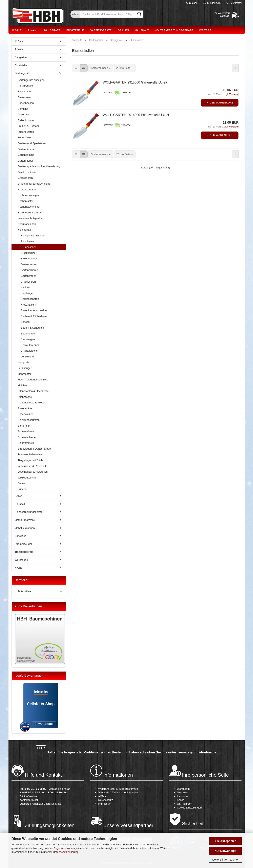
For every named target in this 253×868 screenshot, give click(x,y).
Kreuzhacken (28, 305)
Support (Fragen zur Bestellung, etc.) (41, 804)
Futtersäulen (25, 137)
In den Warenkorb (220, 103)
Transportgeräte (24, 552)
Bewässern (24, 97)
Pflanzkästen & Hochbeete (33, 391)
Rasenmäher (25, 408)
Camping (23, 109)
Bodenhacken (26, 103)
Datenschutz (106, 800)
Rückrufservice (28, 796)
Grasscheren (25, 178)
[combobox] (101, 68)
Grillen (123, 30)
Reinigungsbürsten (29, 420)
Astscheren (27, 241)
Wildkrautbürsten (28, 478)
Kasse (181, 800)
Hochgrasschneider (29, 207)
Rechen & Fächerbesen (35, 316)
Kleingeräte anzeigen (33, 236)
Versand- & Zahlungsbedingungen (118, 792)
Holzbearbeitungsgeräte (174, 30)
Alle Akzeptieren (225, 841)
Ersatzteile (75, 30)
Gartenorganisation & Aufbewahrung (39, 166)
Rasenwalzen (26, 414)
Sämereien (24, 426)
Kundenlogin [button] (212, 3)
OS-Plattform (185, 804)
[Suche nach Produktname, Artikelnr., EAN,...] (75, 14)
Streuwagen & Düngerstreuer (35, 449)
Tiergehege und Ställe (31, 460)
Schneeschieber (27, 437)
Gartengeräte (101, 30)
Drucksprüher (29, 253)
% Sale (17, 30)
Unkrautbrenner (30, 345)
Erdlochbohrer (26, 120)
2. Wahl (33, 30)
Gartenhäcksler (27, 149)
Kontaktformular (29, 800)
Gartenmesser (29, 264)
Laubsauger (25, 368)
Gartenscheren (29, 270)
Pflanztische (25, 397)
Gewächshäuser (27, 172)
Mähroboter (24, 374)
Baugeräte (52, 30)
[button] (76, 68)
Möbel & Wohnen (25, 528)
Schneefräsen (26, 431)
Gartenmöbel (25, 161)
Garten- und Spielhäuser (32, 143)
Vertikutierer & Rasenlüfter (33, 466)
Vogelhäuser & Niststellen (33, 472)
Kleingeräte (24, 230)
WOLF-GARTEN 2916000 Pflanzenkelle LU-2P (136, 115)
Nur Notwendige (225, 851)
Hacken (25, 287)
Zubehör (23, 489)
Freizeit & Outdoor (28, 126)
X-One (19, 568)
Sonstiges (20, 536)
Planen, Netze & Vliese (31, 403)
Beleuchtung (25, 91)
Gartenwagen (29, 276)
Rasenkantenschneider (34, 310)
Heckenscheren (27, 190)
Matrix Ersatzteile (25, 520)
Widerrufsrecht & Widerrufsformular (119, 789)
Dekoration (24, 114)
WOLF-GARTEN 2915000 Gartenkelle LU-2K (135, 82)
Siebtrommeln (26, 443)
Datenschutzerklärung (66, 852)
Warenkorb (183, 789)
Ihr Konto (182, 796)
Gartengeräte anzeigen (31, 80)
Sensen (25, 322)
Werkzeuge (21, 560)
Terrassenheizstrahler (30, 454)
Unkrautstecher (30, 351)
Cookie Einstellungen (189, 808)
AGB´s (102, 796)
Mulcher (22, 385)
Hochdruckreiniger (28, 195)
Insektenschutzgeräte (30, 218)
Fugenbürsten (26, 132)
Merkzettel (234, 3)
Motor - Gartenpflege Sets (33, 380)
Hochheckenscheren (30, 213)
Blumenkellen (29, 247)
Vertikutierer (28, 357)
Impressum (105, 804)
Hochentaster (26, 201)
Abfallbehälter (26, 86)
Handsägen (28, 293)
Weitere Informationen (225, 860)
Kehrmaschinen (27, 224)
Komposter (24, 362)
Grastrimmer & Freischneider (35, 184)
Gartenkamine (26, 155)
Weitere (205, 30)
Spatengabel (28, 334)
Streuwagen (28, 339)
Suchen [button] (192, 3)
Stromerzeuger (23, 544)
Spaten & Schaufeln (32, 328)
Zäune (22, 483)
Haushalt (142, 30)
